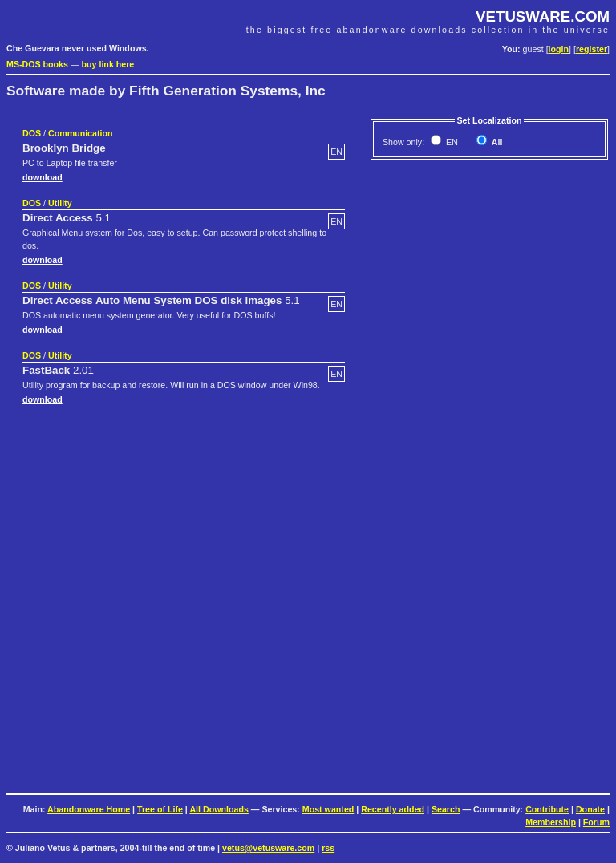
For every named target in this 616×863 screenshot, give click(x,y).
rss (328, 848)
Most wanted (328, 809)
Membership (551, 822)
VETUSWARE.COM (543, 16)
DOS (32, 133)
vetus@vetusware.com (268, 848)
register (592, 49)
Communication (81, 133)
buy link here (108, 64)
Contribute (547, 809)
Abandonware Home (89, 809)
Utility (60, 203)
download (43, 177)
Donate (590, 809)
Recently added (393, 809)
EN (451, 142)
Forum (596, 822)
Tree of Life (160, 809)
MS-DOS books (37, 64)
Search (446, 809)
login (559, 49)
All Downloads (219, 809)
